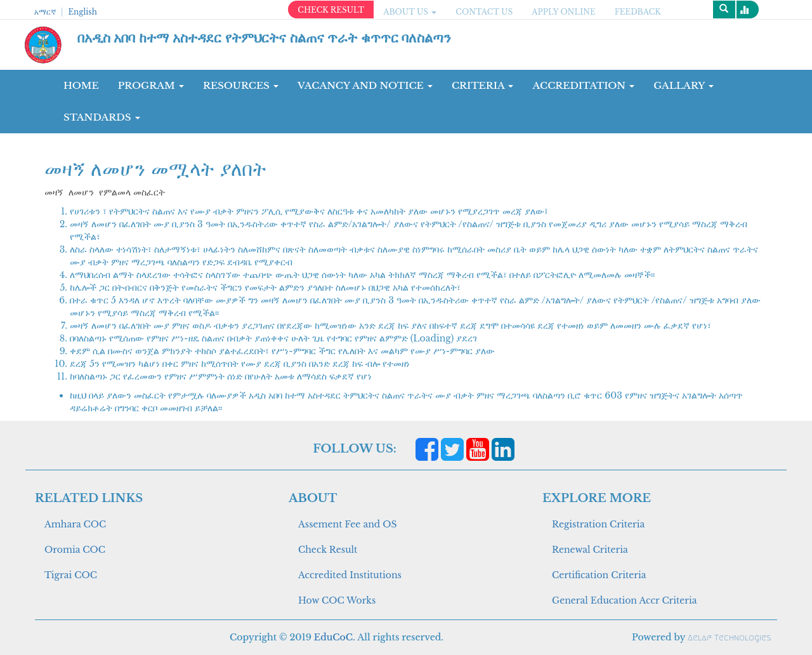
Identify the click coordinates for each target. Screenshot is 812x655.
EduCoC (333, 637)
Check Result (328, 550)
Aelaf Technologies (729, 638)
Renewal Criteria (590, 550)
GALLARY (684, 85)
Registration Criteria (598, 524)
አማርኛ (45, 12)
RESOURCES (241, 85)
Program (151, 85)
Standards (102, 117)
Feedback (638, 12)
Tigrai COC (71, 575)
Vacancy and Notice (365, 85)
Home (81, 85)
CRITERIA (483, 85)
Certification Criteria (599, 575)
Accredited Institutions (350, 575)
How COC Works (337, 600)
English (82, 12)
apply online (564, 12)
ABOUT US (410, 12)
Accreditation (583, 85)
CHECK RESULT (331, 10)
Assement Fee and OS (348, 524)
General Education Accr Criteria (625, 600)
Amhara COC (75, 524)
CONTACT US (484, 12)
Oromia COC (75, 550)
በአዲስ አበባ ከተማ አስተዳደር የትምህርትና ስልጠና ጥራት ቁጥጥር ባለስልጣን (265, 38)
